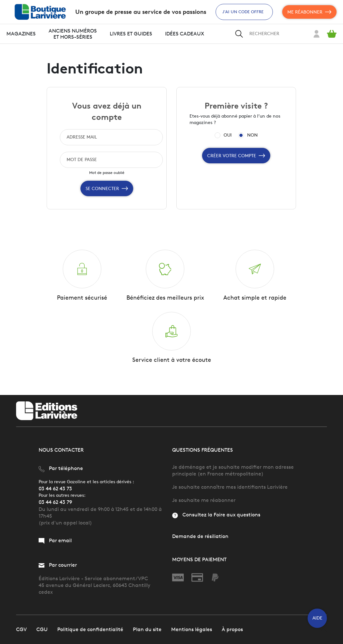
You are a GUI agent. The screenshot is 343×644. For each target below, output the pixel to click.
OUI (228, 135)
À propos (232, 629)
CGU (42, 629)
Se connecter (107, 188)
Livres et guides (131, 34)
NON (252, 135)
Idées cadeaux (185, 34)
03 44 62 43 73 (55, 489)
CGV (21, 629)
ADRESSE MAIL (82, 137)
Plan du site (147, 629)
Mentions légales (192, 629)
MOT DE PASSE (82, 160)
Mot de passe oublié (107, 173)
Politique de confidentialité (90, 629)
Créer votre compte (236, 156)
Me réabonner (309, 12)
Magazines (21, 34)
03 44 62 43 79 (55, 502)
